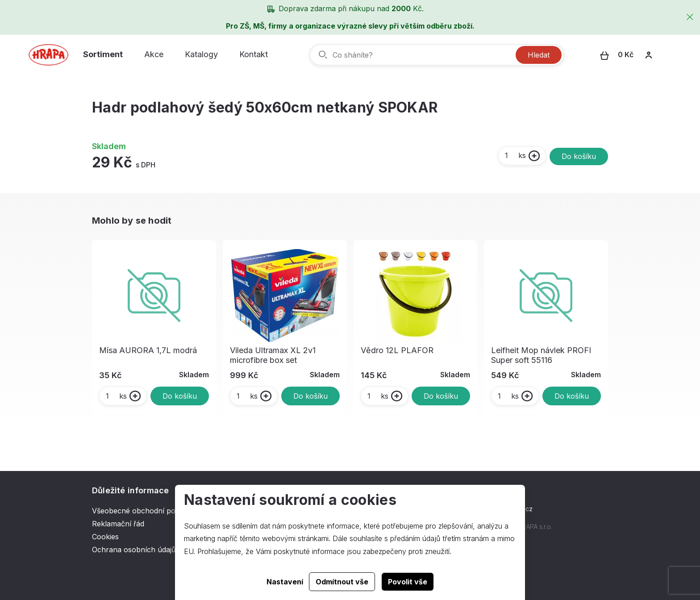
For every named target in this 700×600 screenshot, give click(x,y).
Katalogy (201, 54)
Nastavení (285, 582)
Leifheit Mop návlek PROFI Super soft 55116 (541, 355)
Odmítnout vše (342, 582)
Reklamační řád (118, 524)
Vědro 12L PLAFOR (397, 350)
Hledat (539, 55)
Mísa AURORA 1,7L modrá (148, 350)
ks (515, 155)
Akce (154, 54)
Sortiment (103, 54)
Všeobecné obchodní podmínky (146, 511)
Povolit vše (408, 582)
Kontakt (254, 54)
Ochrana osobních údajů (134, 550)
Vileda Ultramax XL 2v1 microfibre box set (273, 355)
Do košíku (579, 156)
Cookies (105, 537)
